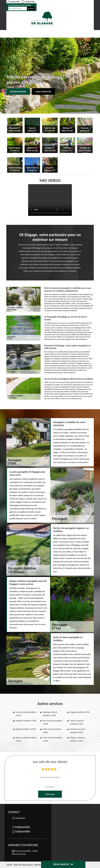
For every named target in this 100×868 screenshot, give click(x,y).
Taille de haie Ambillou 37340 (52, 731)
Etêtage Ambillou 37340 (26, 729)
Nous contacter (43, 92)
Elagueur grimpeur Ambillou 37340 (78, 739)
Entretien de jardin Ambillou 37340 (78, 731)
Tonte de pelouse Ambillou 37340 (77, 722)
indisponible (14, 2)
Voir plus (50, 794)
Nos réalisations (18, 92)
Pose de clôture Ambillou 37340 (26, 714)
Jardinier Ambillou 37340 (26, 721)
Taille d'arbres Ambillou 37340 (52, 739)
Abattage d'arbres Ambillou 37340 (50, 714)
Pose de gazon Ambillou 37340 (53, 722)
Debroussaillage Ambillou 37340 (26, 739)
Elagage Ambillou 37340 (80, 712)
